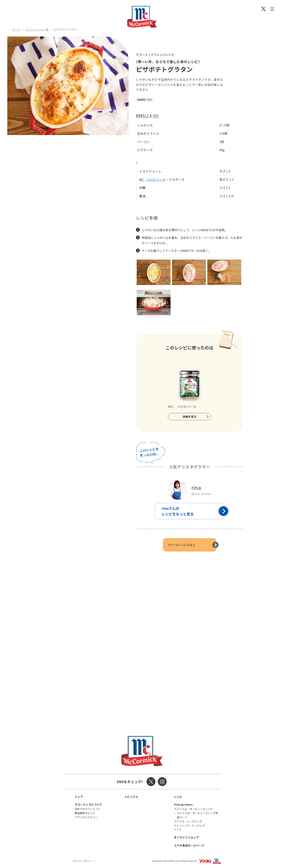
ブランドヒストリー (86, 817)
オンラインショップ (186, 837)
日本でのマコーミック (87, 809)
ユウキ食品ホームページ (189, 845)
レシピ (178, 797)
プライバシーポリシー (82, 861)
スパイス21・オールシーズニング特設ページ (197, 815)
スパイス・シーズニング (188, 821)
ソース (178, 829)
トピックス (131, 797)
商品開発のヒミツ (85, 813)
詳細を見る (190, 417)
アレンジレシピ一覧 (37, 30)
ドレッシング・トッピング (189, 825)
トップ (16, 30)
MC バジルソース (152, 179)
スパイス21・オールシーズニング (193, 809)
